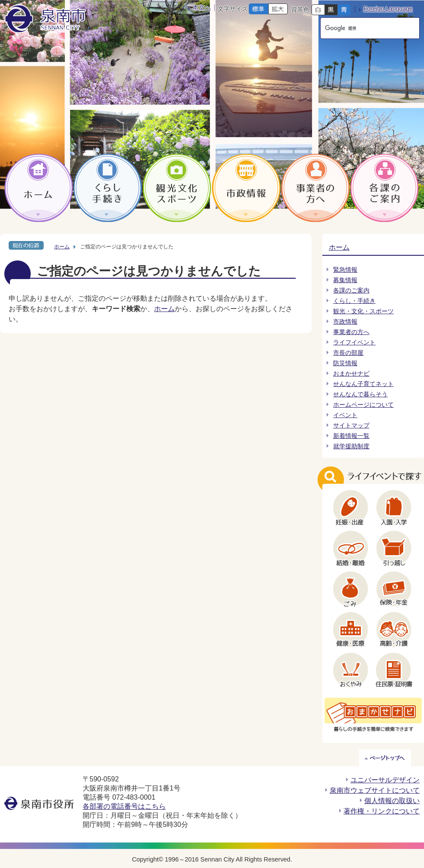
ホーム (62, 247)
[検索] (362, 28)
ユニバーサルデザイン (385, 780)
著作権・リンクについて (382, 811)
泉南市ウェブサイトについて (375, 790)
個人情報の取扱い (392, 801)
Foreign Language (388, 9)
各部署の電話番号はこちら (124, 806)
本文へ (202, 7)
